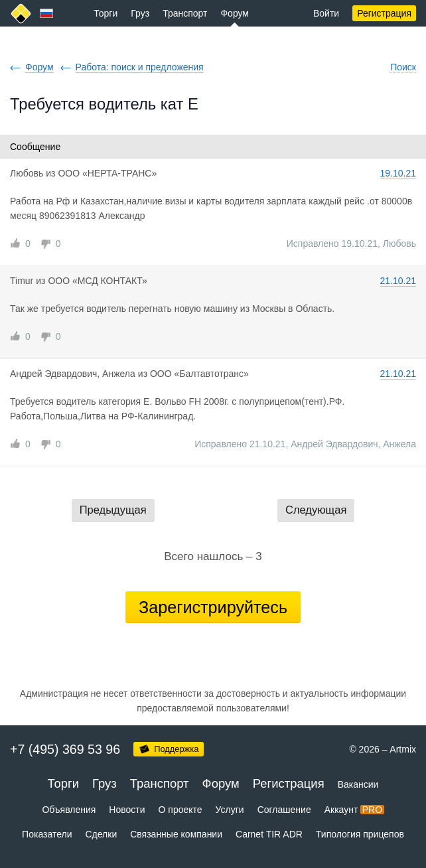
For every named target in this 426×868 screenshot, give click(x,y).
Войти (326, 13)
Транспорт (185, 13)
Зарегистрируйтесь (213, 607)
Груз (140, 13)
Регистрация (384, 13)
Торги (106, 13)
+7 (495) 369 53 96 (65, 749)
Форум (235, 13)
